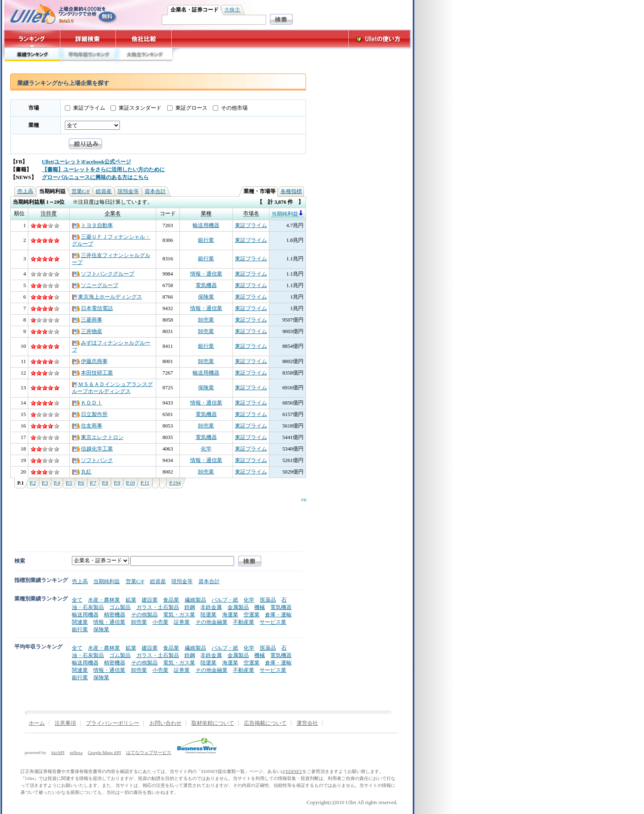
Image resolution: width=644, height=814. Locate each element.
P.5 (69, 483)
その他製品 (144, 615)
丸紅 (82, 472)
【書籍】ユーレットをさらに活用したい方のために (103, 170)
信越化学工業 (92, 449)
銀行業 (206, 240)
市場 (34, 108)
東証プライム (89, 108)
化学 (206, 449)
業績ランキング (32, 57)
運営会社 (307, 723)
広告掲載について (265, 723)
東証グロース (191, 108)
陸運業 (208, 615)
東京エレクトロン (98, 437)
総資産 (104, 191)
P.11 (145, 483)
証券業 (182, 622)
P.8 (105, 483)
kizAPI (58, 752)
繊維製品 (195, 600)
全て (77, 600)
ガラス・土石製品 (158, 607)
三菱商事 (87, 320)
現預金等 (128, 191)
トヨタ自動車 (92, 225)
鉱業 (131, 600)
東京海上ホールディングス (107, 297)
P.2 (33, 483)
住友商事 (87, 426)
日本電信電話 (92, 308)
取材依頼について (213, 723)
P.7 (93, 483)
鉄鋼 (190, 607)
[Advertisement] (156, 521)
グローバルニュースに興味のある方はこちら (95, 177)
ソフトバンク (92, 460)
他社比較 (144, 39)
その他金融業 (212, 622)
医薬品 (268, 600)
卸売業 (206, 320)
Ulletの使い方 (379, 39)
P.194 (175, 483)
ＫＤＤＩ (87, 403)
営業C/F (81, 191)
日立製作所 (90, 414)
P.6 (81, 483)
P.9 (117, 483)
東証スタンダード (140, 108)
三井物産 (87, 331)
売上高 (25, 191)
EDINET (294, 771)
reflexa (76, 752)
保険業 (206, 297)
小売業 (160, 622)
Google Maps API (105, 752)
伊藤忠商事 (90, 361)
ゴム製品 (120, 607)
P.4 (57, 483)
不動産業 (244, 622)
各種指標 (291, 191)
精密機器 (115, 615)
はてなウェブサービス (149, 752)
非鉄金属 (211, 607)
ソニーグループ (95, 285)
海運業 (230, 615)
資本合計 (155, 191)
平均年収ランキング (89, 57)
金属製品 (238, 607)
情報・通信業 (206, 274)
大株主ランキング (145, 57)
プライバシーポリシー (113, 723)
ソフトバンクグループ (103, 274)
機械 (260, 607)
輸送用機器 (206, 225)
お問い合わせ (166, 723)
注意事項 (65, 723)
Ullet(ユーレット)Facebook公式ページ (86, 162)
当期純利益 (287, 214)
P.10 (131, 483)
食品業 (171, 600)
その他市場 (234, 108)
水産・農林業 (104, 600)
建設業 (150, 600)
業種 (34, 125)
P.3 (45, 483)
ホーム (37, 723)
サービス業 (273, 622)
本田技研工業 (92, 373)
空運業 (252, 615)
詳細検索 (88, 39)
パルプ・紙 (225, 600)
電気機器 (206, 285)
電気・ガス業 (179, 615)
